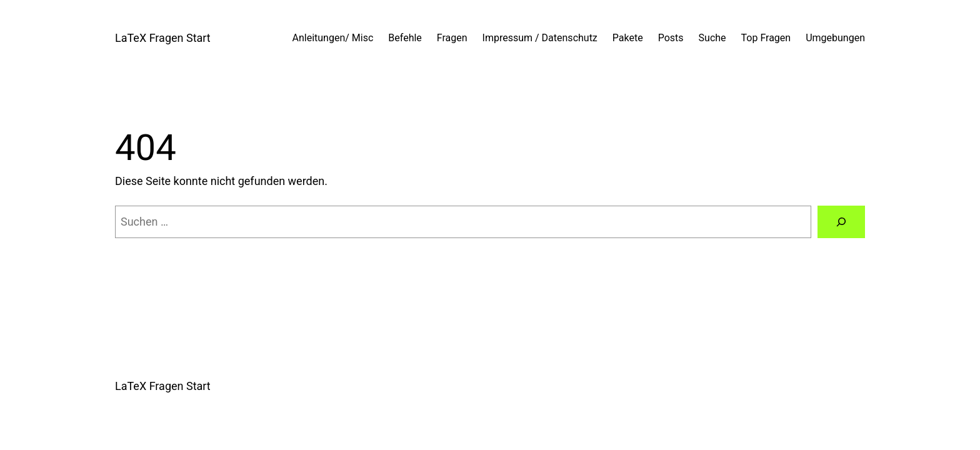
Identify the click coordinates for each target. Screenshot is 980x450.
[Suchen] (841, 222)
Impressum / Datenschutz (540, 38)
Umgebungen (835, 38)
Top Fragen (766, 38)
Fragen (452, 38)
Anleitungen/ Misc (333, 38)
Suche (712, 38)
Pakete (628, 38)
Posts (671, 38)
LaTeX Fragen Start (163, 38)
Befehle (405, 38)
